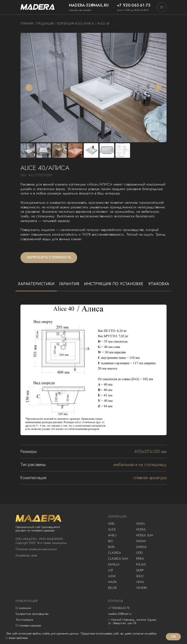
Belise (112, 588)
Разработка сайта (26, 556)
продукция (45, 24)
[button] (162, 7)
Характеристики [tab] (36, 284)
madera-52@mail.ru (89, 5)
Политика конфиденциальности (36, 549)
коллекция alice (70, 24)
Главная (27, 24)
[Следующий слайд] (158, 88)
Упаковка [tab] (159, 284)
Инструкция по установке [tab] (114, 284)
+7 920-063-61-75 (119, 608)
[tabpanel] (93, 390)
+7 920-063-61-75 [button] (134, 5)
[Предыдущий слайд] (29, 88)
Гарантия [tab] (69, 284)
